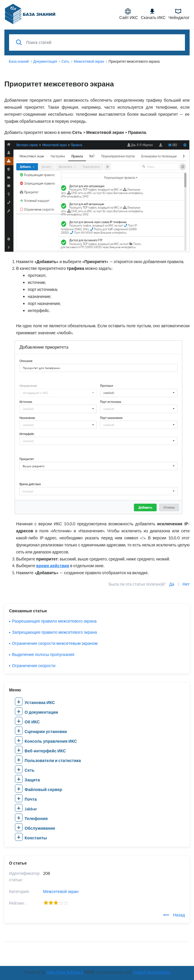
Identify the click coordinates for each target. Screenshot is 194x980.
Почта (31, 799)
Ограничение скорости (34, 665)
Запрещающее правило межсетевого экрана (54, 632)
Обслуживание (40, 828)
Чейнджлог (179, 14)
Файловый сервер (43, 789)
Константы (36, 838)
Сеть (30, 770)
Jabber (31, 809)
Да (172, 584)
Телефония (36, 818)
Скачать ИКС (153, 14)
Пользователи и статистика (53, 760)
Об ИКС (32, 722)
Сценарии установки (46, 731)
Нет (186, 584)
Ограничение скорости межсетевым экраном (55, 643)
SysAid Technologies (152, 972)
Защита (32, 780)
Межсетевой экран (61, 891)
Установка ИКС (40, 702)
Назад (174, 915)
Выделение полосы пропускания (43, 654)
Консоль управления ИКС (51, 741)
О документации (41, 712)
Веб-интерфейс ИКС (45, 751)
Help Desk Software (65, 972)
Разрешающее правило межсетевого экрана (54, 621)
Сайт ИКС (128, 14)
